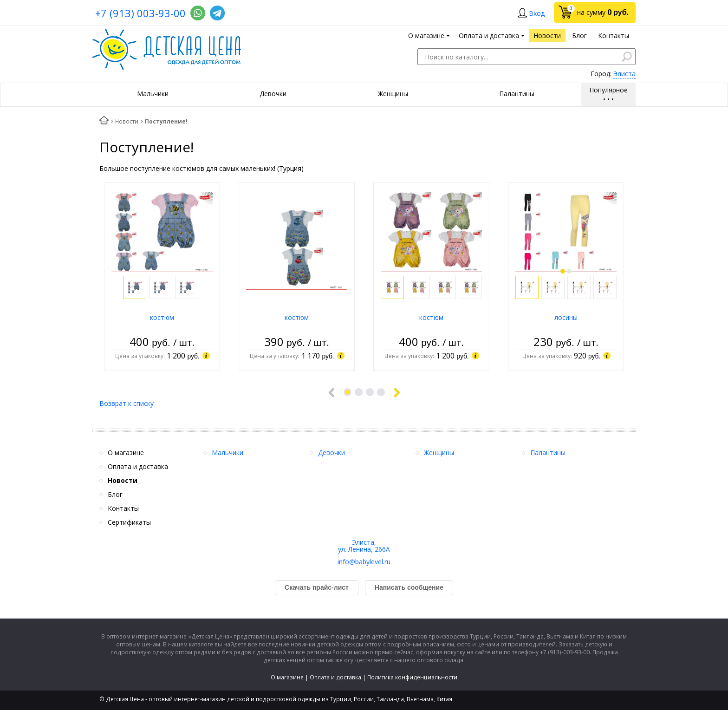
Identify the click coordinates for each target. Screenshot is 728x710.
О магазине (287, 677)
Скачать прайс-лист (317, 587)
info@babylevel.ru (364, 562)
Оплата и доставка (335, 677)
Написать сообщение (409, 587)
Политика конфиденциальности (412, 677)
